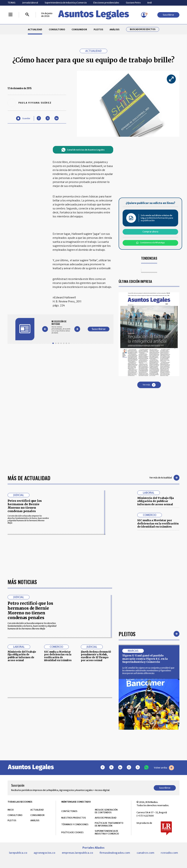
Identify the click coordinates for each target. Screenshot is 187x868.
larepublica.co (18, 853)
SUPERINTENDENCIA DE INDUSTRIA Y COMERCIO (107, 832)
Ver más (149, 385)
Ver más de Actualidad (164, 478)
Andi (149, 3)
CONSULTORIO (57, 29)
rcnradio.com (169, 853)
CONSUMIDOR (79, 29)
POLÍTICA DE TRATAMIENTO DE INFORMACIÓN (109, 824)
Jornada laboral (30, 3)
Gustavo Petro (133, 3)
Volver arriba (164, 768)
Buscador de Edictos (143, 29)
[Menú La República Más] (10, 15)
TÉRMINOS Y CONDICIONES (75, 824)
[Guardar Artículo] (23, 118)
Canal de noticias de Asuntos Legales (83, 150)
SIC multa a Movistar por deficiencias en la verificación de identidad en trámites (158, 523)
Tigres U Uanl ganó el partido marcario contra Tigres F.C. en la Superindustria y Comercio (145, 659)
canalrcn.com (145, 853)
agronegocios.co (44, 853)
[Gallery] (61, 327)
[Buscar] (27, 15)
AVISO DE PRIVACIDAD (106, 818)
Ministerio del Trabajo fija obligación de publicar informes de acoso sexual (156, 501)
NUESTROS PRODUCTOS (74, 818)
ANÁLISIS (114, 29)
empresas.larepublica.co (77, 853)
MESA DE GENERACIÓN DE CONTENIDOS (106, 811)
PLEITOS (98, 29)
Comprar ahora (150, 232)
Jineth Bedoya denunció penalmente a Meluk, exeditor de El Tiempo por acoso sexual (96, 656)
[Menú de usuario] (144, 15)
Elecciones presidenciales (106, 3)
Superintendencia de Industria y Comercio (66, 3)
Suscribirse (168, 15)
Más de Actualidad (29, 478)
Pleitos (127, 634)
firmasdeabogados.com (115, 853)
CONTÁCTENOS (69, 811)
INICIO (11, 810)
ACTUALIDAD (35, 29)
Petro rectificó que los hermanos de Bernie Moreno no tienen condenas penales (25, 506)
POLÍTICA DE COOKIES (72, 832)
